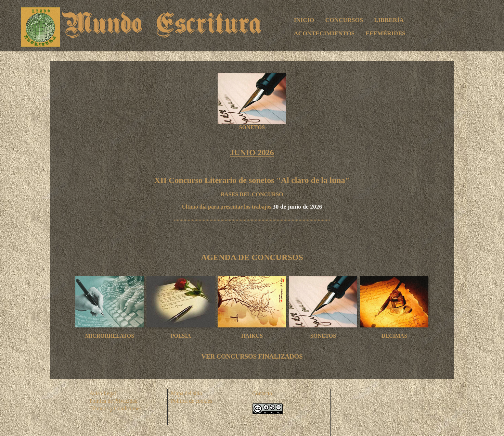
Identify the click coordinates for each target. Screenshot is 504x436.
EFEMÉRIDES (386, 33)
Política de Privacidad (114, 401)
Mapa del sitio (187, 393)
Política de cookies (192, 401)
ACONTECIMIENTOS (324, 33)
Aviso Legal (103, 393)
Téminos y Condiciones (116, 408)
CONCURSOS (344, 20)
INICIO (304, 20)
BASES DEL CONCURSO (252, 194)
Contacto (262, 393)
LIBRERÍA (389, 20)
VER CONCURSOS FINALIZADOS (252, 356)
